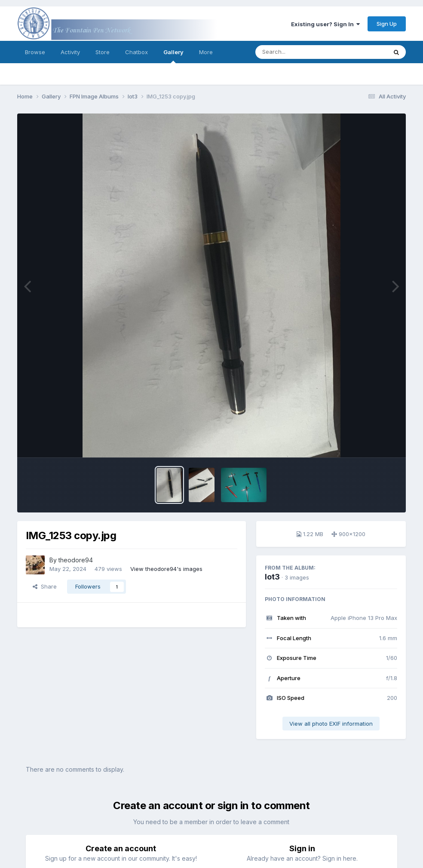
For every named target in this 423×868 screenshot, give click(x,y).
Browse (35, 52)
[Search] (298, 52)
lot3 (272, 577)
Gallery (173, 56)
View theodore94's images (166, 569)
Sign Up (387, 24)
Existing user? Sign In (325, 24)
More (206, 52)
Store (103, 52)
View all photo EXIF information (331, 724)
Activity (70, 52)
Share (45, 586)
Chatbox (136, 52)
